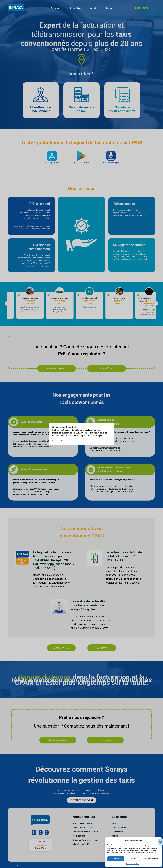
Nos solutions (75, 8)
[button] (159, 840)
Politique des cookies (132, 864)
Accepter (116, 859)
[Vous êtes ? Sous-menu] (62, 8)
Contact (109, 8)
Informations (93, 8)
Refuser (133, 859)
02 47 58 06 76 (142, 8)
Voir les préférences (151, 859)
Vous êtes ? (56, 8)
